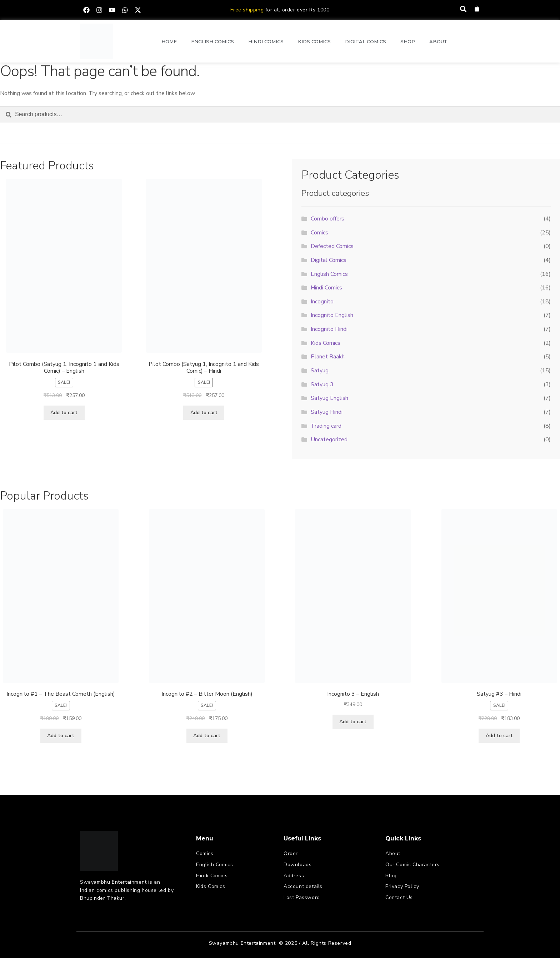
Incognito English (332, 315)
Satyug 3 (322, 384)
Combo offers (327, 219)
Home (169, 41)
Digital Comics (366, 41)
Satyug (320, 371)
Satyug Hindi (327, 412)
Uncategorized (329, 440)
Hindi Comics (266, 41)
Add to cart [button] (64, 413)
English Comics (212, 41)
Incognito (322, 302)
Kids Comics (314, 41)
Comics (319, 233)
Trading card (326, 426)
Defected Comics (332, 246)
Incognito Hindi (329, 329)
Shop (408, 41)
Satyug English (329, 398)
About (438, 41)
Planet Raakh (328, 357)
